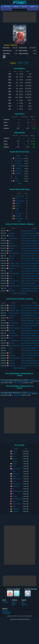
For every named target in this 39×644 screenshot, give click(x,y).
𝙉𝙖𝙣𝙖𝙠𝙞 (10, 251)
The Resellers (12, 363)
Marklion (17, 211)
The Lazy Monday (16, 469)
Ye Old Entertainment (13, 323)
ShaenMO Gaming (13, 246)
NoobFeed (15, 451)
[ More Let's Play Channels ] (20, 293)
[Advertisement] (20, 17)
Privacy (23, 603)
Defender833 (11, 361)
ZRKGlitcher (17, 181)
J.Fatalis (10, 243)
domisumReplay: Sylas (17, 499)
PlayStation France (19, 171)
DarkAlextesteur (18, 161)
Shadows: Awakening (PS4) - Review (29, 311)
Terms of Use (25, 605)
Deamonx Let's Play (19, 196)
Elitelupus (14, 454)
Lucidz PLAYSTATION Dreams (15, 281)
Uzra (13, 489)
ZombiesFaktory (18, 168)
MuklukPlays (18, 203)
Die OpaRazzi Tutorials (14, 263)
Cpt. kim (10, 351)
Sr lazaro (11, 353)
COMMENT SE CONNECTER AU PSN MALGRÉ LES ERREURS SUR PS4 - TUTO (18, 381)
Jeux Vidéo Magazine (19, 166)
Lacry (16, 176)
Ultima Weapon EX (16, 484)
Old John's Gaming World (14, 328)
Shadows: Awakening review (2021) (29, 316)
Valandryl (11, 348)
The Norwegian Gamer (17, 491)
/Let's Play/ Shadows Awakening (28, 283)
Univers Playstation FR (14, 253)
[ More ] (19, 183)
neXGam (11, 271)
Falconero (14, 476)
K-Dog (10, 241)
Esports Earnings (6, 612)
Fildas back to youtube (14, 313)
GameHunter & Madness (14, 286)
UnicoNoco (17, 206)
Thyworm (11, 338)
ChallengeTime (16, 509)
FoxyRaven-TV (12, 268)
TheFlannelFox (12, 366)
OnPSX (10, 288)
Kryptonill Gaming (16, 479)
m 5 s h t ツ (11, 261)
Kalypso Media (18, 163)
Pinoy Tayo (15, 461)
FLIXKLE (14, 481)
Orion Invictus (18, 214)
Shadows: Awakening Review (27, 358)
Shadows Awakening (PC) (27, 328)
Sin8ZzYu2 (11, 318)
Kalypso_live (11, 256)
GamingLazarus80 (19, 218)
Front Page (5, 602)
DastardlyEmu (12, 325)
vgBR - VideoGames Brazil (15, 345)
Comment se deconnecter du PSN (28, 231)
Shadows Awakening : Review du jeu (29, 348)
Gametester (11, 258)
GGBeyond (5, 611)
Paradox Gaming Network (14, 358)
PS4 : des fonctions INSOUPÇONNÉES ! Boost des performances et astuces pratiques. (19, 393)
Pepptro (14, 471)
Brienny (10, 276)
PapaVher (14, 501)
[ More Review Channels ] (19, 368)
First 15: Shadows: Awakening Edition (29, 326)
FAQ (23, 602)
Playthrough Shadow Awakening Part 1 (29, 276)
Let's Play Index (6, 613)
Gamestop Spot (12, 305)
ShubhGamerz (15, 511)
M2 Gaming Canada (13, 335)
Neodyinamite (12, 291)
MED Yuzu (11, 321)
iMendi (10, 231)
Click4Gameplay (12, 308)
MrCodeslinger (18, 173)
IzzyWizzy (11, 278)
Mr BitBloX (15, 464)
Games (14, 605)
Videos (27, 63)
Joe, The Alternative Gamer (15, 341)
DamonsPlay (11, 283)
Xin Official (15, 496)
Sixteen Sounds (16, 474)
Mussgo (17, 208)
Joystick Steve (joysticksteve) (15, 273)
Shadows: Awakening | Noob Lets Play (29, 256)
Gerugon (14, 506)
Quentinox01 (11, 236)
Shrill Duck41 (12, 233)
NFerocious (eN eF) (17, 504)
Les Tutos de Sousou (19, 158)
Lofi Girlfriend (12, 356)
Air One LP (17, 198)
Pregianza (15, 459)
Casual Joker (11, 343)
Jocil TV (14, 466)
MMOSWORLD (12, 333)
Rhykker (16, 179)
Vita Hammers (12, 330)
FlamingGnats (15, 486)
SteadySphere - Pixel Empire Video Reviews (18, 310)
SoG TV (14, 456)
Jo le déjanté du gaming (14, 266)
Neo (13, 494)
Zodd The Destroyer (19, 201)
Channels (20, 63)
